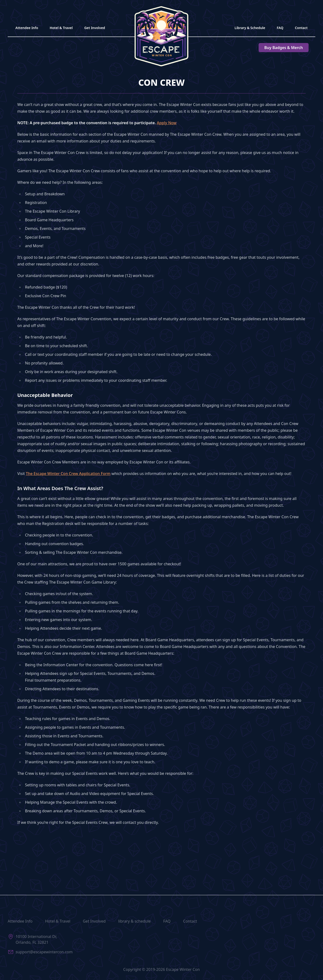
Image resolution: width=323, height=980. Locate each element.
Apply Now (167, 123)
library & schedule (134, 921)
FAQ (280, 28)
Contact (301, 28)
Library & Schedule (250, 28)
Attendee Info (27, 28)
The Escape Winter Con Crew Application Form (68, 474)
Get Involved (95, 28)
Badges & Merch (284, 48)
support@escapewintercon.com (44, 952)
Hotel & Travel (61, 28)
